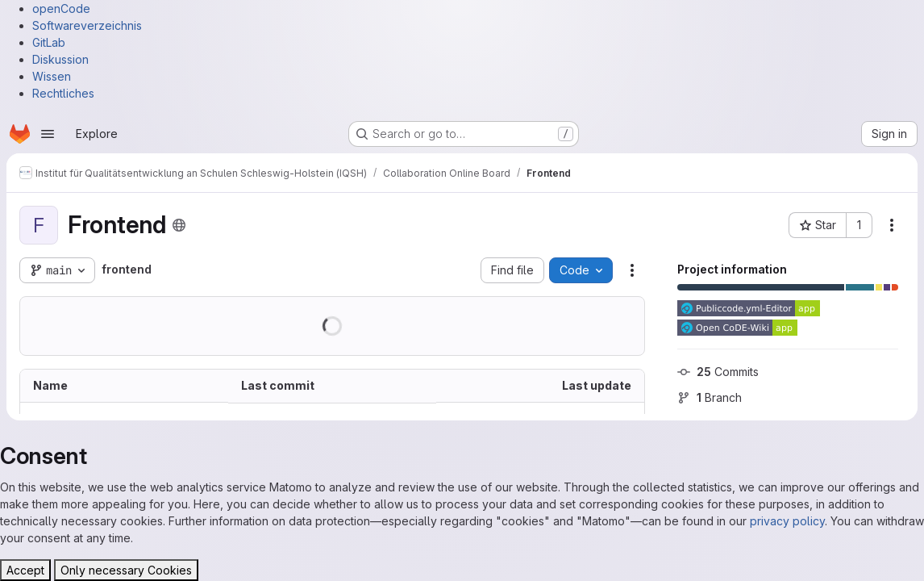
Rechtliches (63, 93)
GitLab (49, 42)
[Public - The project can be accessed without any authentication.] (179, 225)
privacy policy (787, 521)
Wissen (52, 76)
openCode (61, 8)
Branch (710, 397)
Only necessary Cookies (126, 570)
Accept (25, 570)
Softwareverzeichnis (87, 25)
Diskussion (60, 59)
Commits (718, 372)
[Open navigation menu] (48, 134)
